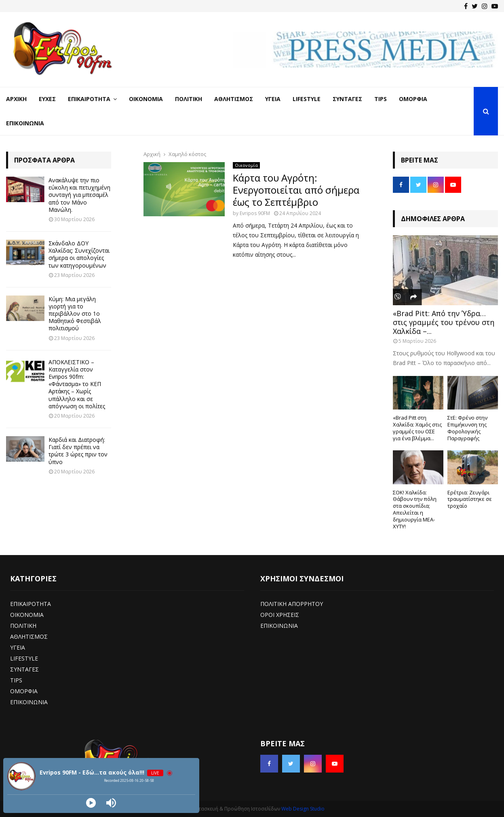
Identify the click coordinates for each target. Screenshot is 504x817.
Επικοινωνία (25, 123)
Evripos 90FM (255, 213)
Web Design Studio (303, 809)
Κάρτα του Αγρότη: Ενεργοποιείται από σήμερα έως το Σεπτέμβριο (296, 190)
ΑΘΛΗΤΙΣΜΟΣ (29, 636)
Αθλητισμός (234, 99)
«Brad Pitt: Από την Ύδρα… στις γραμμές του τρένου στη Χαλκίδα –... (444, 322)
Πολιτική (189, 99)
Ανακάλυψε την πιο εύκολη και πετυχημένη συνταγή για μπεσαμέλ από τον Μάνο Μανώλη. (79, 195)
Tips (381, 99)
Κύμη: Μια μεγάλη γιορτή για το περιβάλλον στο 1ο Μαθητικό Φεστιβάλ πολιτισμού (75, 314)
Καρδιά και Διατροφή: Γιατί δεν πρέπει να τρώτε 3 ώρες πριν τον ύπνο (78, 451)
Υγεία (273, 99)
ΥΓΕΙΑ (18, 647)
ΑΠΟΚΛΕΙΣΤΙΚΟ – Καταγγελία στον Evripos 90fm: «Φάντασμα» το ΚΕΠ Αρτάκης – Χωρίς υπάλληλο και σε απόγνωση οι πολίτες (77, 384)
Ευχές (47, 99)
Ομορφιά (413, 99)
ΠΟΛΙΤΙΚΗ (23, 626)
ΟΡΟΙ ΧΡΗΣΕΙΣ (280, 615)
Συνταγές (347, 99)
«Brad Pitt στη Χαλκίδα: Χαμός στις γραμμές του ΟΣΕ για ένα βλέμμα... (417, 428)
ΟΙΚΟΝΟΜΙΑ (27, 615)
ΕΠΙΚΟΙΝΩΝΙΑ (29, 702)
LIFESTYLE (24, 658)
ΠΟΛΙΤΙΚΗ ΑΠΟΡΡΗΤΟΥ (292, 604)
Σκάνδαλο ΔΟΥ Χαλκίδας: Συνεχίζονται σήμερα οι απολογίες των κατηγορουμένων (79, 254)
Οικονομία (146, 99)
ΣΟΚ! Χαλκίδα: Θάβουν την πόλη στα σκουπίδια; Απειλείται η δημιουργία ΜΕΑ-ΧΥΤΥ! (415, 509)
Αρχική (16, 99)
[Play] (91, 803)
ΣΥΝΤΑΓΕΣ (24, 669)
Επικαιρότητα (89, 99)
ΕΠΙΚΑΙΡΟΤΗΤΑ (31, 604)
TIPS (16, 680)
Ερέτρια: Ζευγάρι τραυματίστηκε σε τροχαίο (470, 499)
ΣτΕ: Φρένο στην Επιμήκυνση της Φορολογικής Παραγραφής (467, 428)
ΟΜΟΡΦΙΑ (24, 691)
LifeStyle (307, 99)
